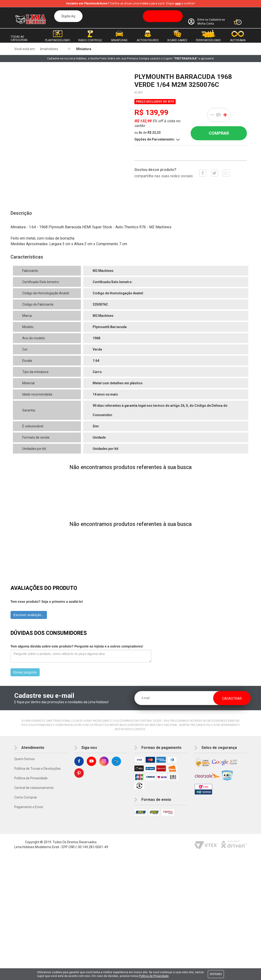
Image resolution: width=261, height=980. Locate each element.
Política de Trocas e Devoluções (38, 769)
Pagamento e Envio (29, 807)
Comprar (219, 133)
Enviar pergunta (25, 672)
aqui (178, 4)
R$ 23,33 (154, 133)
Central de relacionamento (34, 788)
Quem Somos (25, 759)
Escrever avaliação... (29, 615)
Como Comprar (26, 797)
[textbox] (118, 16)
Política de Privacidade (31, 778)
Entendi (216, 974)
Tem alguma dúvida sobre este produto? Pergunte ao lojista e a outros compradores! (77, 646)
